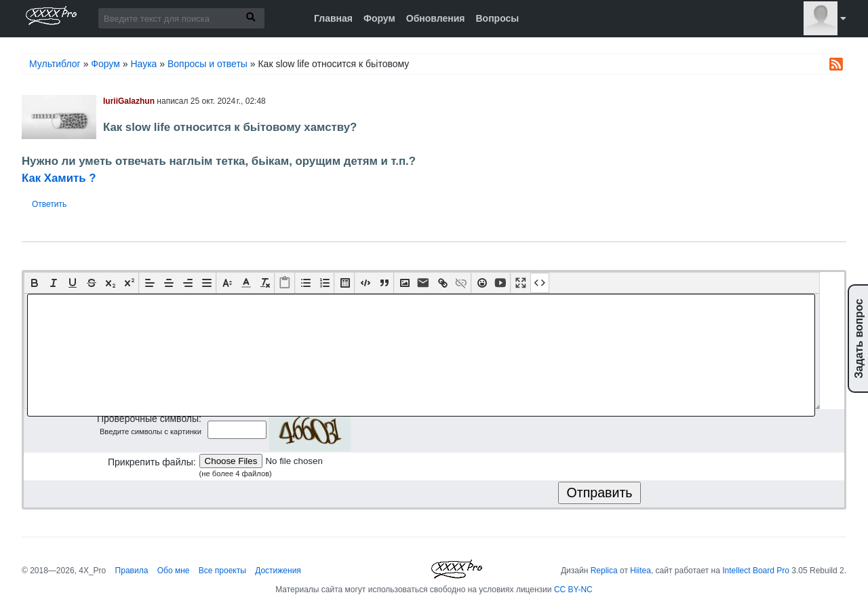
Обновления (436, 18)
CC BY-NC (573, 590)
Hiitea (640, 571)
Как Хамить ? (59, 178)
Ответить (49, 204)
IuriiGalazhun (129, 101)
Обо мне (174, 571)
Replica (604, 571)
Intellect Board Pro (756, 571)
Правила (132, 571)
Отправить (599, 493)
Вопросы (497, 18)
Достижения (278, 571)
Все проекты (222, 571)
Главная (333, 18)
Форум (379, 18)
